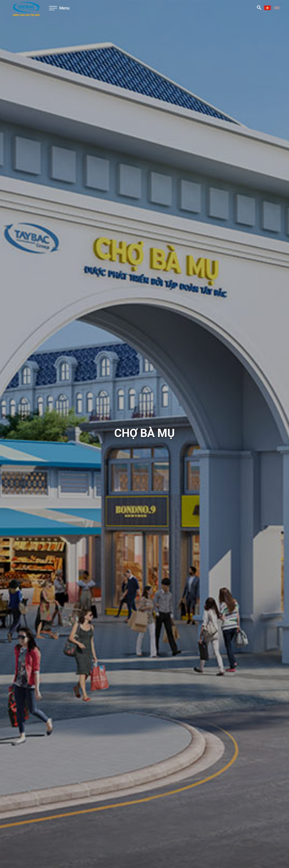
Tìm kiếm (259, 7)
